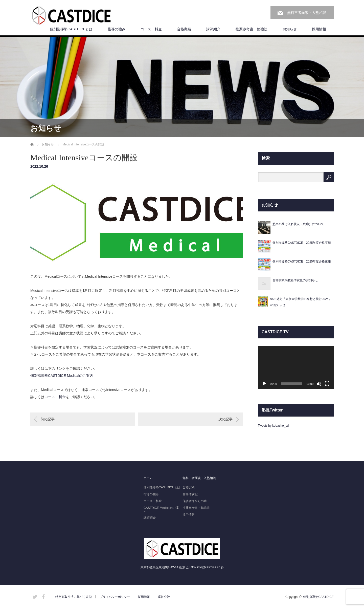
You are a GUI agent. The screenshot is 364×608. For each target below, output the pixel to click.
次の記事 (225, 419)
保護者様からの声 (195, 501)
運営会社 (164, 597)
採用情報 (319, 29)
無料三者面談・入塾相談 (307, 13)
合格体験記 (190, 494)
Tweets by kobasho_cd (273, 426)
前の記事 (48, 419)
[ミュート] (319, 384)
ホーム (148, 478)
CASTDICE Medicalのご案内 (161, 509)
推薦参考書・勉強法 (252, 29)
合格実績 (184, 29)
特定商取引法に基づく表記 (74, 597)
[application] (296, 367)
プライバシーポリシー (115, 597)
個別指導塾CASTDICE (318, 597)
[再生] (264, 384)
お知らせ (290, 29)
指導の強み (117, 29)
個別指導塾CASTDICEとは (71, 29)
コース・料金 (151, 29)
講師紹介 (213, 29)
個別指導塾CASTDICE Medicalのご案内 (62, 376)
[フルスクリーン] (327, 384)
